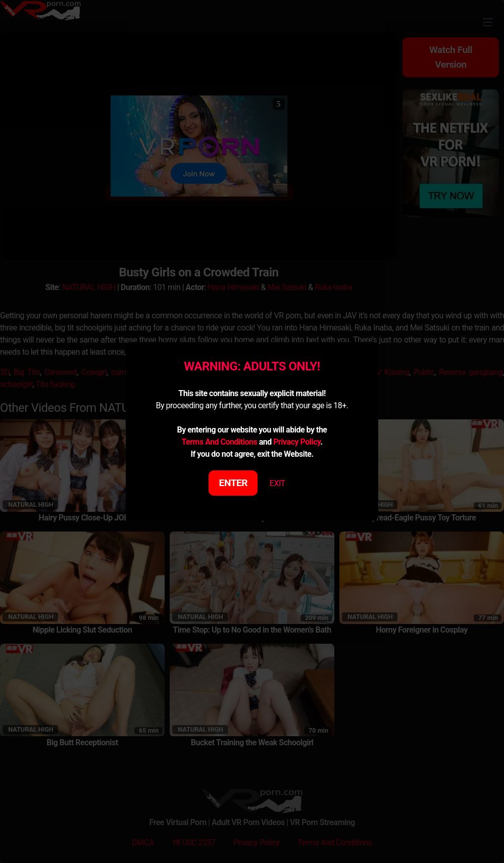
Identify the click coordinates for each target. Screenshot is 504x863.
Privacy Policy (297, 442)
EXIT (278, 483)
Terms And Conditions (219, 442)
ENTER (234, 483)
